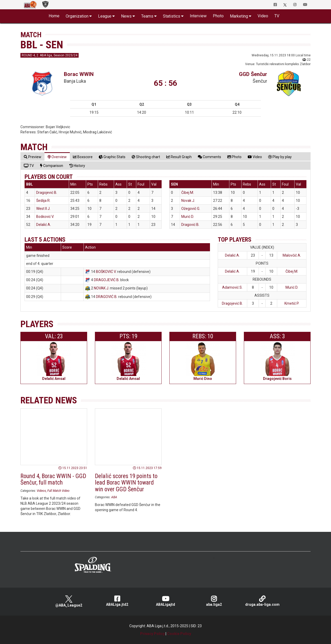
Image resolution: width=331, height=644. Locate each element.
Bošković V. (45, 217)
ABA (114, 497)
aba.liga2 (214, 601)
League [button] (105, 16)
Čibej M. (188, 193)
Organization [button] (77, 16)
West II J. (43, 209)
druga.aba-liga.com (262, 601)
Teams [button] (147, 16)
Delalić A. (44, 225)
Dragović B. (190, 225)
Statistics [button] (172, 16)
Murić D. (188, 217)
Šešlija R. (43, 201)
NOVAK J (101, 288)
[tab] (33, 157)
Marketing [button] (239, 16)
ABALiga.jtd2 (117, 601)
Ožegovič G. (191, 209)
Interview (198, 16)
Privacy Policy (152, 634)
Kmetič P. (292, 303)
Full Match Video (58, 491)
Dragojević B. (47, 193)
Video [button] (263, 16)
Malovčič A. (292, 255)
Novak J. (188, 201)
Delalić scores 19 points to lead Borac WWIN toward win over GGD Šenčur (126, 483)
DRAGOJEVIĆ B (106, 280)
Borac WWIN (79, 74)
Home (54, 16)
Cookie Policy (179, 634)
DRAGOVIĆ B (106, 297)
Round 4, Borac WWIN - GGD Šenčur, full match (53, 479)
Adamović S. (232, 287)
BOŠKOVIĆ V (106, 272)
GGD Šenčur (253, 74)
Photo (218, 16)
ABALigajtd (166, 601)
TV (277, 16)
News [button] (126, 16)
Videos (41, 491)
